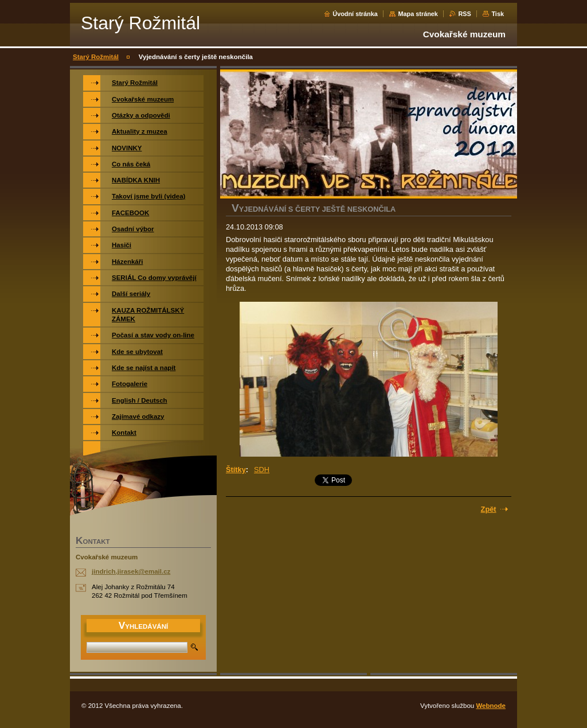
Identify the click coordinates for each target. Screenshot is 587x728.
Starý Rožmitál (96, 57)
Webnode (491, 706)
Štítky (236, 470)
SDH (262, 470)
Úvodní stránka (355, 14)
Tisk (498, 14)
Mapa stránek (418, 14)
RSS (464, 14)
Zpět (489, 509)
